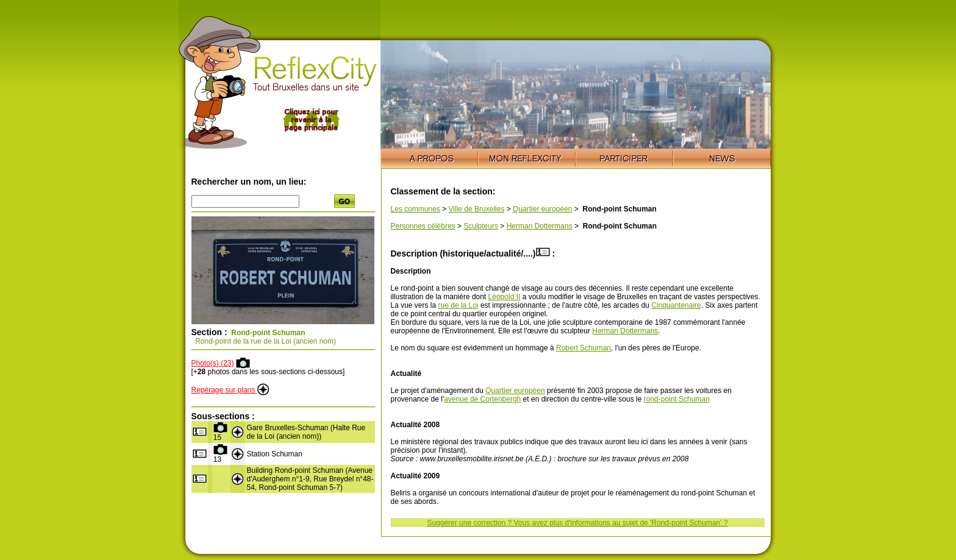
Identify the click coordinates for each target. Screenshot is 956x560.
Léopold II (505, 297)
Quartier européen (542, 209)
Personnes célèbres (423, 226)
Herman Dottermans (540, 226)
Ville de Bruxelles (477, 209)
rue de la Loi (458, 305)
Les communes (416, 209)
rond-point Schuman (677, 399)
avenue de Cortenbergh (482, 399)
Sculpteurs (481, 226)
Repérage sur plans (230, 390)
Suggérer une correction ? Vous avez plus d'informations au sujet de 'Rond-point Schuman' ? (577, 523)
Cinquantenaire (676, 305)
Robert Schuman (583, 348)
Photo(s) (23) (213, 363)
